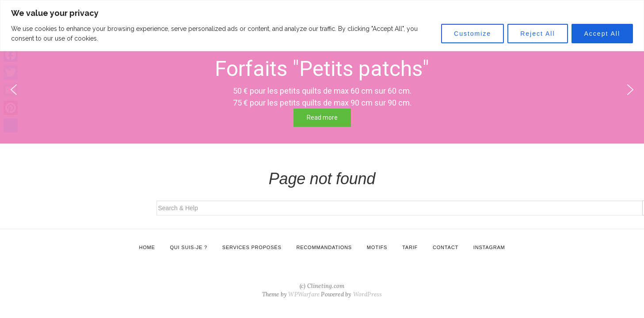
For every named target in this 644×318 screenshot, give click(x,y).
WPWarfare (304, 294)
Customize (473, 34)
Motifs (377, 247)
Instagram (489, 247)
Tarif (410, 247)
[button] (630, 90)
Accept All (602, 34)
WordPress (368, 294)
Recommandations (324, 247)
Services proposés (252, 247)
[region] (322, 26)
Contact (446, 247)
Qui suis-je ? (189, 247)
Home (147, 247)
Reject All (537, 34)
